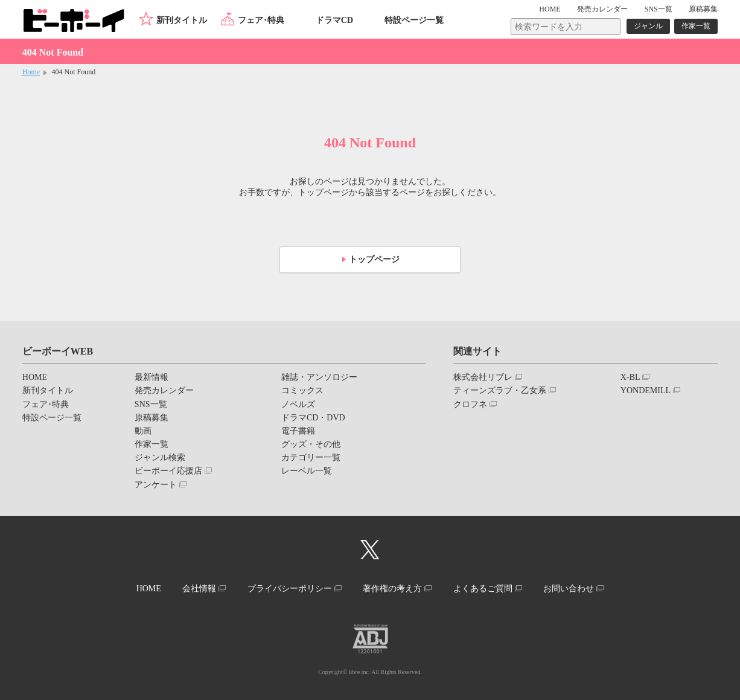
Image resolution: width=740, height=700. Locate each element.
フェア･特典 (261, 20)
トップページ (374, 259)
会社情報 (199, 589)
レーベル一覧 (307, 471)
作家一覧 (696, 26)
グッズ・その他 (311, 444)
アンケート (156, 485)
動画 (143, 431)
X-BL (630, 377)
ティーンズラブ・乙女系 (500, 390)
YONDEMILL (646, 390)
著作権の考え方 (392, 589)
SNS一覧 (659, 9)
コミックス (302, 390)
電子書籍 (298, 431)
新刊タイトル (182, 20)
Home (31, 72)
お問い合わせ (569, 589)
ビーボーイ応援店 (168, 471)
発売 (602, 9)
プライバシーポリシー (290, 589)
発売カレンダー (164, 390)
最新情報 (152, 377)
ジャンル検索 (160, 458)
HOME (550, 9)
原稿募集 (703, 9)
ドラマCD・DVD (313, 418)
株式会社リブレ (483, 377)
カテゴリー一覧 (311, 458)
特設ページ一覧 (414, 20)
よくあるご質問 (483, 589)
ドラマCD (334, 20)
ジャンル (648, 26)
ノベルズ (298, 404)
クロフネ (470, 404)
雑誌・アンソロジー (319, 377)
